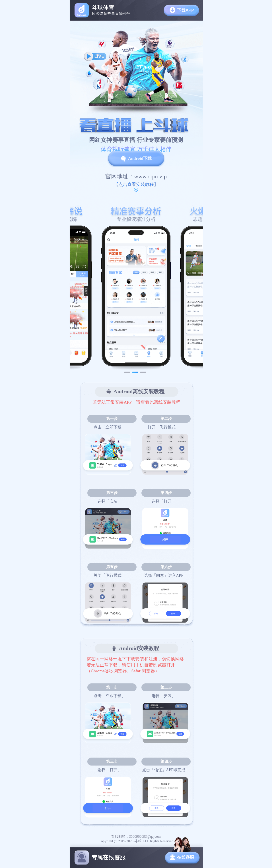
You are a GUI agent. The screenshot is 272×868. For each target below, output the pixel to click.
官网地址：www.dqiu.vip (136, 176)
